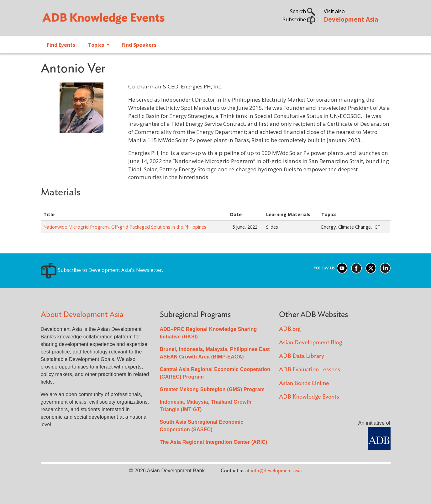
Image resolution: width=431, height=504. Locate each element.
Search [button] (302, 11)
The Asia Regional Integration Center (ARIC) (214, 442)
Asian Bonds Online (304, 383)
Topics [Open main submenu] (97, 45)
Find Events (61, 45)
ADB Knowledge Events (309, 397)
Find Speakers (139, 45)
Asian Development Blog (310, 343)
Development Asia (351, 19)
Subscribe (299, 19)
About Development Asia (82, 315)
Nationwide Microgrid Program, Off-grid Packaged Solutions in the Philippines (125, 227)
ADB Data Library (302, 356)
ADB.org (290, 329)
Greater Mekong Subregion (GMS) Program (212, 389)
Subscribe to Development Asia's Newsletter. (102, 270)
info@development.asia (276, 471)
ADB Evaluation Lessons (310, 370)
